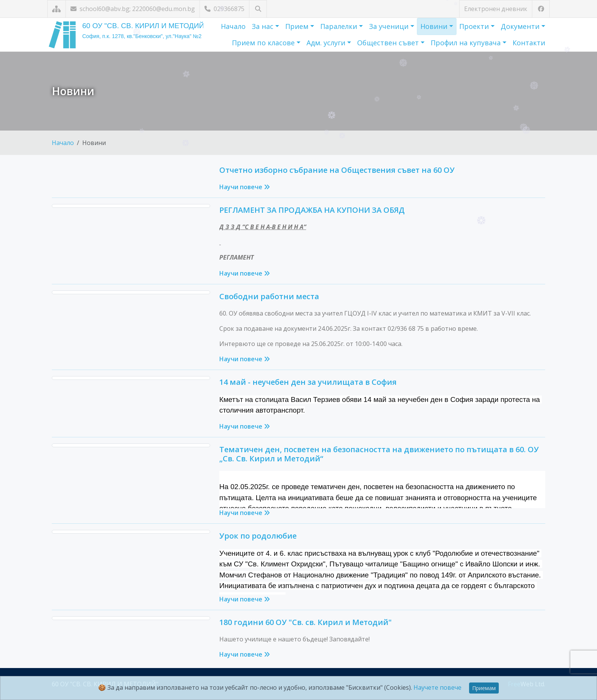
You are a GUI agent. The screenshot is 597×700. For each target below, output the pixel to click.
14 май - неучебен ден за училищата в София (308, 382)
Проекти (475, 26)
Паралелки (340, 26)
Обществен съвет (389, 43)
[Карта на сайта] (57, 9)
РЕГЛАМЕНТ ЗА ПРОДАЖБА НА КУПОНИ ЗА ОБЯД (312, 210)
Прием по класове (264, 43)
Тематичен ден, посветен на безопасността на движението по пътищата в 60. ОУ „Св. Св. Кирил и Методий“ (379, 454)
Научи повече (245, 187)
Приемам (484, 688)
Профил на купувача (467, 43)
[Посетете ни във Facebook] (541, 9)
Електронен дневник (496, 9)
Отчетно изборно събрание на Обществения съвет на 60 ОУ (337, 170)
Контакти (529, 43)
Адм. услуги (327, 43)
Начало (233, 26)
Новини (435, 26)
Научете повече (437, 687)
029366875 (224, 9)
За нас (263, 26)
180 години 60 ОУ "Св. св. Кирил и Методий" (306, 622)
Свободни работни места (269, 296)
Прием (298, 26)
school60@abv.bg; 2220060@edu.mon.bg (133, 9)
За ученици (390, 26)
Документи (521, 26)
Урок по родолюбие (258, 536)
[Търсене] (258, 9)
